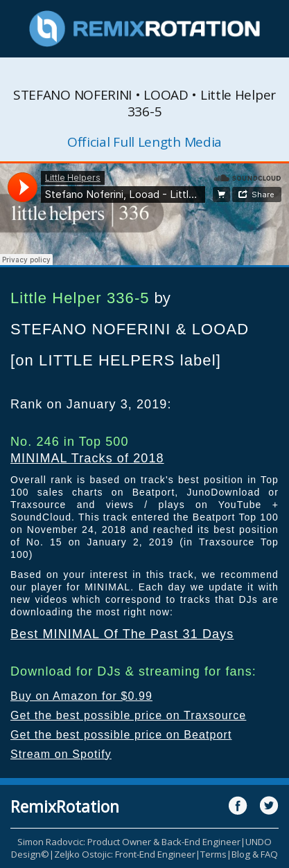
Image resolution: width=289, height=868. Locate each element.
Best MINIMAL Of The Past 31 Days (122, 634)
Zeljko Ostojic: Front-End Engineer (125, 854)
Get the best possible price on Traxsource (128, 715)
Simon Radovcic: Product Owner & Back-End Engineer (129, 842)
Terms (213, 854)
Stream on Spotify (61, 754)
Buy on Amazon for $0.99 (81, 696)
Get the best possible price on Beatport (121, 735)
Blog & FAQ (255, 854)
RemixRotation (65, 806)
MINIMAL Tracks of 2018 (87, 458)
